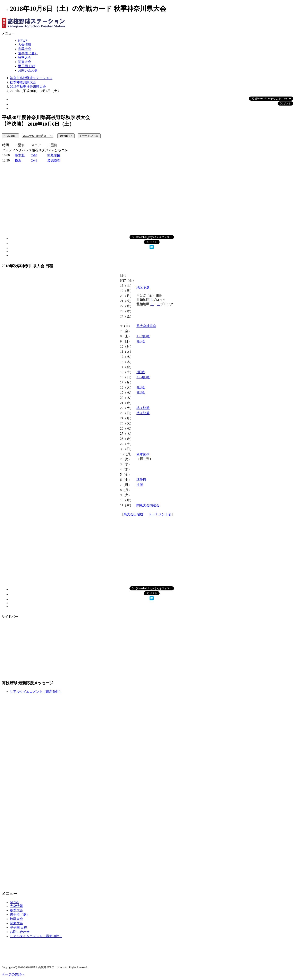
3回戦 (141, 372)
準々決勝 (143, 408)
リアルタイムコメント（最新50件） (36, 692)
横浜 (18, 160)
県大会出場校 (133, 514)
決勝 (140, 485)
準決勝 (141, 480)
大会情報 (25, 45)
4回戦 (141, 387)
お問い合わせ (28, 70)
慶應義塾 (54, 160)
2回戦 (141, 341)
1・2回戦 (143, 336)
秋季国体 (143, 454)
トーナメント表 (160, 514)
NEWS (23, 41)
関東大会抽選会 (148, 505)
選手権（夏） (28, 53)
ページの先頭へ (13, 974)
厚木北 (20, 155)
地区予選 (143, 287)
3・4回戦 (143, 377)
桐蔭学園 (54, 155)
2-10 (34, 155)
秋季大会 (25, 57)
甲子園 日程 (27, 66)
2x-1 (34, 160)
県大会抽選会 (146, 326)
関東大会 (25, 62)
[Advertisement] (147, 198)
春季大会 (25, 49)
